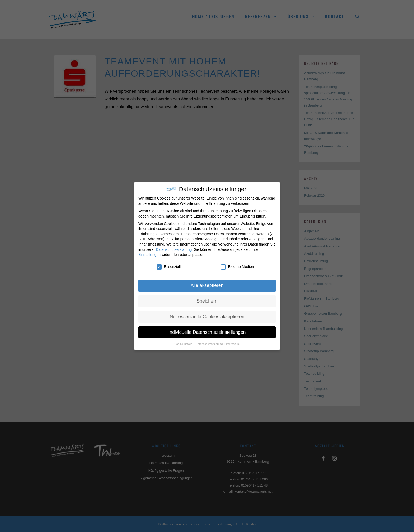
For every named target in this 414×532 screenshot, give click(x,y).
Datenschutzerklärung (174, 249)
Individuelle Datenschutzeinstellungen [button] (207, 332)
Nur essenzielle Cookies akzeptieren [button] (207, 317)
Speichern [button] (207, 301)
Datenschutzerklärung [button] (210, 344)
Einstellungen (149, 255)
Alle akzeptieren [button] (207, 285)
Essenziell (169, 267)
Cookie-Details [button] (184, 344)
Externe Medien (237, 267)
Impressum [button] (233, 344)
